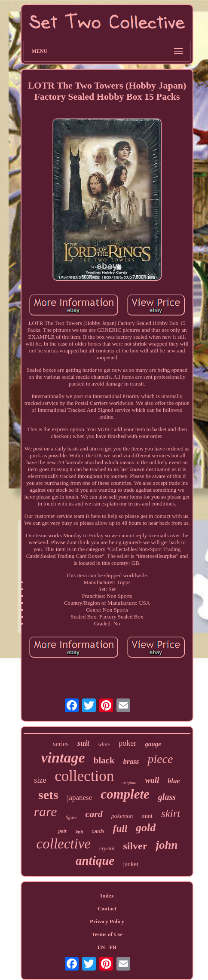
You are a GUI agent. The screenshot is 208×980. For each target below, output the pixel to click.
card (94, 814)
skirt (171, 813)
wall (152, 780)
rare (46, 812)
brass (131, 761)
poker (127, 743)
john (167, 845)
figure (71, 817)
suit (84, 743)
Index (107, 896)
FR (113, 947)
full (120, 828)
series (61, 744)
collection (84, 776)
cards (98, 831)
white (104, 744)
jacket (131, 864)
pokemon (122, 816)
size (40, 780)
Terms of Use (107, 934)
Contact (107, 908)
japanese (80, 798)
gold (146, 828)
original (129, 782)
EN (101, 947)
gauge (153, 744)
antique (95, 861)
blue (174, 781)
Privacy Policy (107, 921)
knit (80, 832)
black (104, 760)
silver (135, 846)
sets (48, 795)
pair (63, 831)
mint (147, 816)
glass (167, 797)
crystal (107, 848)
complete (125, 794)
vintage (63, 758)
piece (160, 759)
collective (64, 844)
